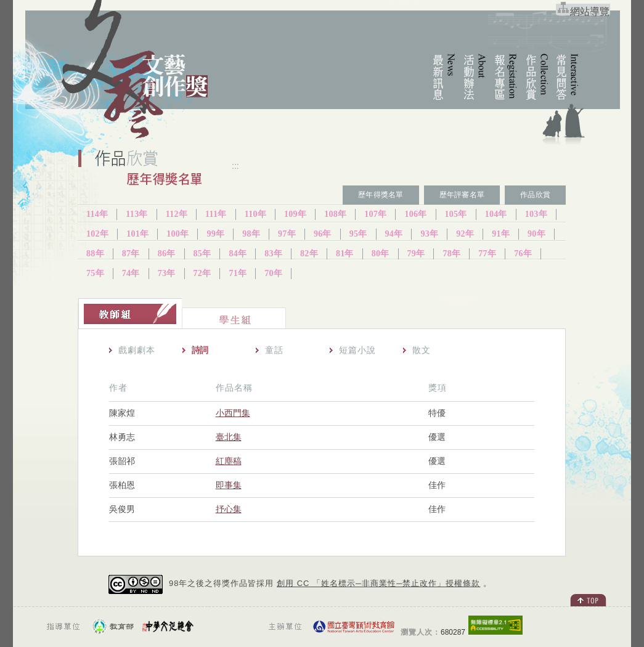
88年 (95, 254)
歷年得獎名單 (381, 195)
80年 (381, 254)
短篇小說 (357, 350)
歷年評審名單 (462, 195)
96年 (323, 234)
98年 (251, 234)
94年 (394, 234)
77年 (487, 254)
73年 (167, 273)
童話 (274, 350)
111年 (216, 214)
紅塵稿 (229, 461)
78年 (451, 254)
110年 (255, 214)
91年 (501, 234)
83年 (273, 254)
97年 (287, 234)
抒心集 (229, 509)
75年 (95, 273)
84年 (238, 254)
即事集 (229, 485)
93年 (429, 234)
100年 (177, 234)
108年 (335, 214)
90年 (536, 234)
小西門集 (233, 413)
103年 (536, 214)
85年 (202, 254)
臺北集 (229, 437)
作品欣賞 (535, 195)
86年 (167, 254)
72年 (202, 273)
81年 (345, 254)
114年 (97, 214)
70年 (273, 273)
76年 (523, 254)
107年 (375, 214)
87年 (131, 254)
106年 (415, 214)
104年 (496, 214)
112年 (177, 214)
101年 (137, 234)
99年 (215, 234)
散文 (422, 350)
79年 (416, 254)
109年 (295, 214)
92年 (465, 234)
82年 (309, 254)
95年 (358, 234)
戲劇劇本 (137, 350)
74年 (131, 273)
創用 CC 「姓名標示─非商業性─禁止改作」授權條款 (378, 583)
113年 (137, 214)
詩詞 (200, 350)
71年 (238, 273)
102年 (97, 234)
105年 (456, 214)
